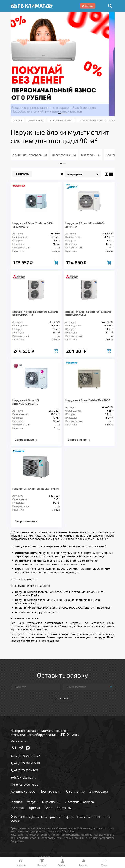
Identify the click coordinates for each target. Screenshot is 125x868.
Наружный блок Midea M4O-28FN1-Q (85, 225)
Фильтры (22, 174)
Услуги (32, 802)
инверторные (64, 155)
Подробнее (69, 831)
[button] (59, 114)
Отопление (75, 791)
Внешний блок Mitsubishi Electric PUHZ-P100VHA (35, 313)
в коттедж (91, 155)
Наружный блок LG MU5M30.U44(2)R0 (26, 402)
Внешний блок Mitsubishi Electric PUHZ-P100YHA (88, 313)
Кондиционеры (24, 791)
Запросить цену (26, 439)
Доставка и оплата (80, 802)
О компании (51, 802)
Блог (49, 808)
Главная (17, 802)
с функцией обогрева (30, 155)
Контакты (64, 808)
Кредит (35, 808)
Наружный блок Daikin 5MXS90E (88, 400)
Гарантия (18, 808)
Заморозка (99, 791)
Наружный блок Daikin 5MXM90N (36, 489)
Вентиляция (51, 791)
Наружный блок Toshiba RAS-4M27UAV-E (33, 225)
